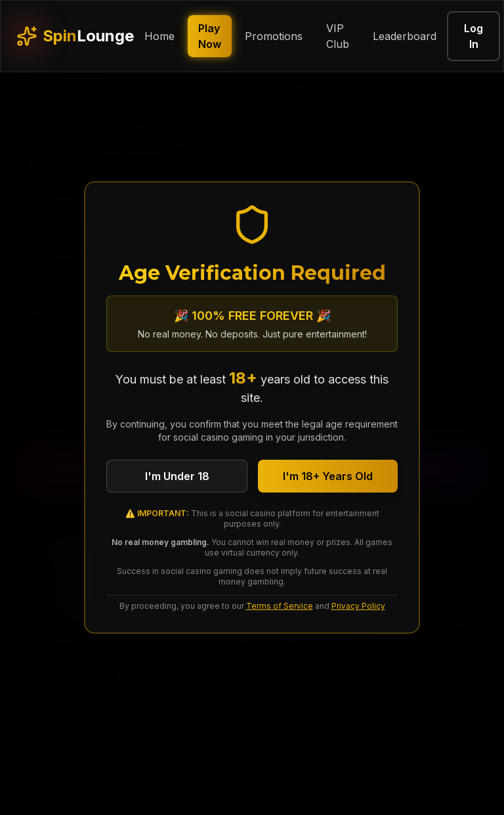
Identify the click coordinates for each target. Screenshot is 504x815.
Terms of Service (280, 606)
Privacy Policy (358, 606)
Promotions (274, 36)
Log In (473, 36)
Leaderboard (405, 36)
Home (159, 36)
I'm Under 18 (177, 476)
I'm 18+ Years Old (328, 476)
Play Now (210, 36)
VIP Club (338, 36)
